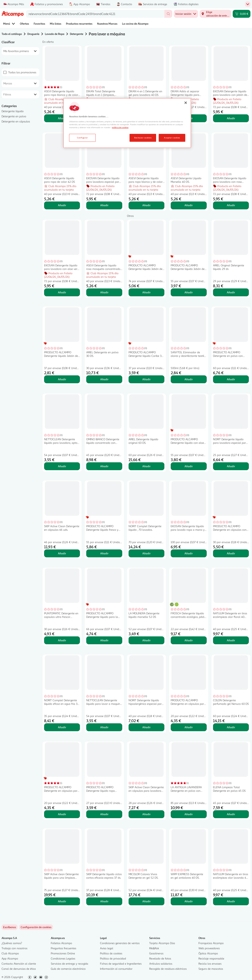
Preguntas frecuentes (63, 948)
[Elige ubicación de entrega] (215, 14)
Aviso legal (107, 948)
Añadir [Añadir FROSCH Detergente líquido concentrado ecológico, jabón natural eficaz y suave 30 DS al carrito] (189, 640)
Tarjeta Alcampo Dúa (162, 943)
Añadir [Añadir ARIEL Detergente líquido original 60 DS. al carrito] (146, 466)
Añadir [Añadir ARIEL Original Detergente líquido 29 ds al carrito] (231, 292)
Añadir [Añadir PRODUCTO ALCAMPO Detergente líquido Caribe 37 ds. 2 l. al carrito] (146, 379)
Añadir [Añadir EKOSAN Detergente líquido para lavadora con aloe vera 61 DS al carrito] (62, 292)
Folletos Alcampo (61, 943)
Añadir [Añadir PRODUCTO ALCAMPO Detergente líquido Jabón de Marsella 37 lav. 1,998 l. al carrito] (62, 379)
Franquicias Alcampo (211, 943)
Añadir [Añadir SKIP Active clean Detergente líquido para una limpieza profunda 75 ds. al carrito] (62, 901)
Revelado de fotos (160, 958)
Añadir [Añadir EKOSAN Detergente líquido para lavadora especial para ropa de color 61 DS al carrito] (104, 205)
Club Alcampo (10, 953)
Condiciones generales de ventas (120, 943)
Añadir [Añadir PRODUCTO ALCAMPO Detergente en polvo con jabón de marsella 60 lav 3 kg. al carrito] (231, 379)
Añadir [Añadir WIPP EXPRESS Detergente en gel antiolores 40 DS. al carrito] (189, 901)
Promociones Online (63, 953)
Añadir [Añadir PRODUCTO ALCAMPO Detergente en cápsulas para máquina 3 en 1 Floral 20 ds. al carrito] (62, 814)
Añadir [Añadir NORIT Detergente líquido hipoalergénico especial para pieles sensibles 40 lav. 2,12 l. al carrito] (146, 727)
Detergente (77, 34)
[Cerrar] (186, 103)
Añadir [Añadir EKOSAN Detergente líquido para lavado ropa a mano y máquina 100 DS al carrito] (189, 553)
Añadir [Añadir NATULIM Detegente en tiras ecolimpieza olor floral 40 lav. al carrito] (231, 640)
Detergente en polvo (14, 116)
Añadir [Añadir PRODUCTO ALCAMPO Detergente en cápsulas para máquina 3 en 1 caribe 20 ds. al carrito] (189, 727)
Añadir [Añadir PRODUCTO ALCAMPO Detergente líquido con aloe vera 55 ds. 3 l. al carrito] (189, 466)
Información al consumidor (116, 969)
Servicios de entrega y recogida (69, 964)
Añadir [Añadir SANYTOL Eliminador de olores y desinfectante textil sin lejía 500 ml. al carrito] (189, 379)
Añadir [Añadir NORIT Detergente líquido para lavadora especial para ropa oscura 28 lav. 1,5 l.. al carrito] (231, 466)
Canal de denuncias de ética (19, 969)
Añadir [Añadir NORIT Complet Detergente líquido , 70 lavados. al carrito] (146, 553)
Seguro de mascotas (211, 969)
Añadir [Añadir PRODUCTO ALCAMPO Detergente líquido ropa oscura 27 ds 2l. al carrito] (104, 814)
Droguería (33, 34)
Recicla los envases (210, 964)
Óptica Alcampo (208, 953)
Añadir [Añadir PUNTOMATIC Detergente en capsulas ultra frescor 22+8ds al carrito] (62, 640)
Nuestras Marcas (107, 24)
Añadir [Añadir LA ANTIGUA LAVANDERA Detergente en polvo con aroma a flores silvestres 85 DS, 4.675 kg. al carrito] (189, 814)
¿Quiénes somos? (12, 943)
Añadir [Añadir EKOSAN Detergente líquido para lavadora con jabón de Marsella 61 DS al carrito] (231, 118)
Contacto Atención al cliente (19, 964)
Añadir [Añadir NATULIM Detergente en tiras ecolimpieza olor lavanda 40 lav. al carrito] (231, 901)
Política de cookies (111, 953)
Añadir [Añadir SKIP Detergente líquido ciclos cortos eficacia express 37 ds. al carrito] (104, 901)
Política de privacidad (113, 958)
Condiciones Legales (63, 958)
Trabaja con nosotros (14, 948)
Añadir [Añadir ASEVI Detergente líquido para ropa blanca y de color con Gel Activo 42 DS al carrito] (62, 118)
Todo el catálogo (12, 34)
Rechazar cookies (143, 138)
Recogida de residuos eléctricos (168, 969)
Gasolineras (156, 953)
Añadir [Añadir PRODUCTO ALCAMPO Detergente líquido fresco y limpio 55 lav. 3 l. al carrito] (104, 553)
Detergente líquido (13, 111)
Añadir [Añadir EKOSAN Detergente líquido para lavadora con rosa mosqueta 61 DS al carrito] (231, 205)
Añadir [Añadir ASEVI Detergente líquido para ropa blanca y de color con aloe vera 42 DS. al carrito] (146, 205)
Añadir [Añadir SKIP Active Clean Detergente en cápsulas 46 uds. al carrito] (62, 553)
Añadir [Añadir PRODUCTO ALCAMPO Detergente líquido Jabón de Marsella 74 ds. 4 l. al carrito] (146, 292)
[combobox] (95, 14)
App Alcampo (10, 958)
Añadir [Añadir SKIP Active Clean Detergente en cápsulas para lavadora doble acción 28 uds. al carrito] (146, 814)
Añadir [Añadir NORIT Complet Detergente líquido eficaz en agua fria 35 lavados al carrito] (62, 727)
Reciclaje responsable (211, 958)
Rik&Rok (154, 948)
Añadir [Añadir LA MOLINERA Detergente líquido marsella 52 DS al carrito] (146, 640)
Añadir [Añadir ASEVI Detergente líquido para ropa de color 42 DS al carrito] (62, 205)
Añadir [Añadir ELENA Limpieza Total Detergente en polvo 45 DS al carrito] (231, 814)
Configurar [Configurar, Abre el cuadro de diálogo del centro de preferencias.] (82, 138)
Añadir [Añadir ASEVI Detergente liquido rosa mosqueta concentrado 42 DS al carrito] (104, 292)
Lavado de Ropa (55, 34)
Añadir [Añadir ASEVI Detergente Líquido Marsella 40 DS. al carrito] (189, 205)
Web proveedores (209, 948)
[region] (127, 123)
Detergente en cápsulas (16, 121)
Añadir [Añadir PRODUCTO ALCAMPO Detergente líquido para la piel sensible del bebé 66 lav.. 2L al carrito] (104, 640)
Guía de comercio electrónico (68, 969)
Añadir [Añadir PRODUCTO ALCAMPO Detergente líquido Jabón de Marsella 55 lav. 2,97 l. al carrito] (189, 292)
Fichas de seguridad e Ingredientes (121, 964)
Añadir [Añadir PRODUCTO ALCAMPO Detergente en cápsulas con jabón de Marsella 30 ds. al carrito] (231, 553)
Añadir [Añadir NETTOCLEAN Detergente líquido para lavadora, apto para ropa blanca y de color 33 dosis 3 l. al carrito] (62, 466)
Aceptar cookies (172, 138)
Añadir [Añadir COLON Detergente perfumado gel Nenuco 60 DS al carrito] (231, 727)
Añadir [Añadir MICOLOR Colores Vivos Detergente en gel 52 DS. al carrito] (146, 901)
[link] (36, 927)
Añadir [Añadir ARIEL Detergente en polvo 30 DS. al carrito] (104, 379)
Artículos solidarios (161, 964)
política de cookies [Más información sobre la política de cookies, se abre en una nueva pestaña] (120, 127)
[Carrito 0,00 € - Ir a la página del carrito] (242, 14)
